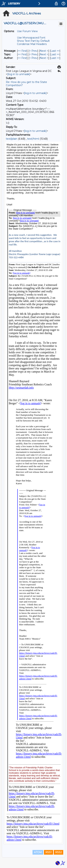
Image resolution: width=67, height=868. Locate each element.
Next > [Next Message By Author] (44, 58)
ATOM (38, 852)
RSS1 (49, 852)
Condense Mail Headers (32, 44)
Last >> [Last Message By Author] (55, 58)
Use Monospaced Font (31, 38)
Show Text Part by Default (33, 41)
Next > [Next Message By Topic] (44, 54)
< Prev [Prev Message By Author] (33, 58)
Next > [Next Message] (44, 51)
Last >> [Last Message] (55, 51)
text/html (33, 139)
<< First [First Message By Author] (22, 58)
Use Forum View (27, 31)
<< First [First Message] (22, 51)
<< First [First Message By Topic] (22, 54)
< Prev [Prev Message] (33, 51)
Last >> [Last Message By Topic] (55, 54)
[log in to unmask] (19, 74)
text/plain (12, 139)
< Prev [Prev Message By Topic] (33, 54)
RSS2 (59, 852)
